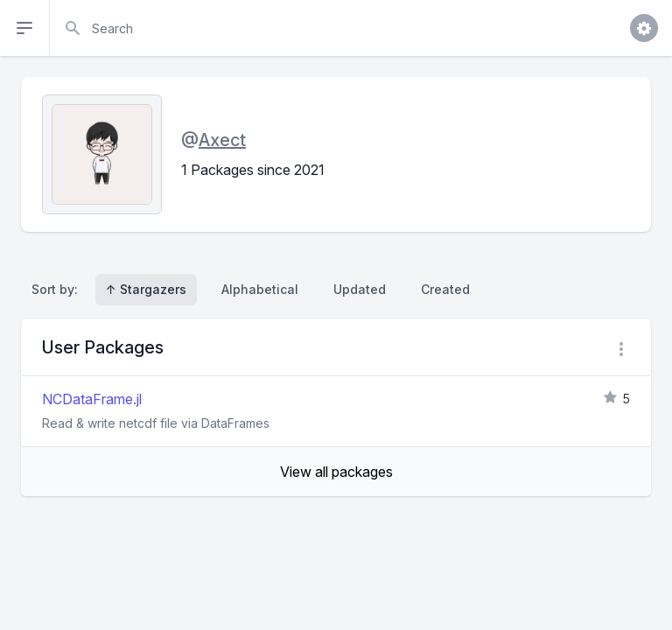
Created (445, 289)
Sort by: (58, 289)
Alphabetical (260, 289)
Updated (360, 289)
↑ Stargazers (146, 289)
